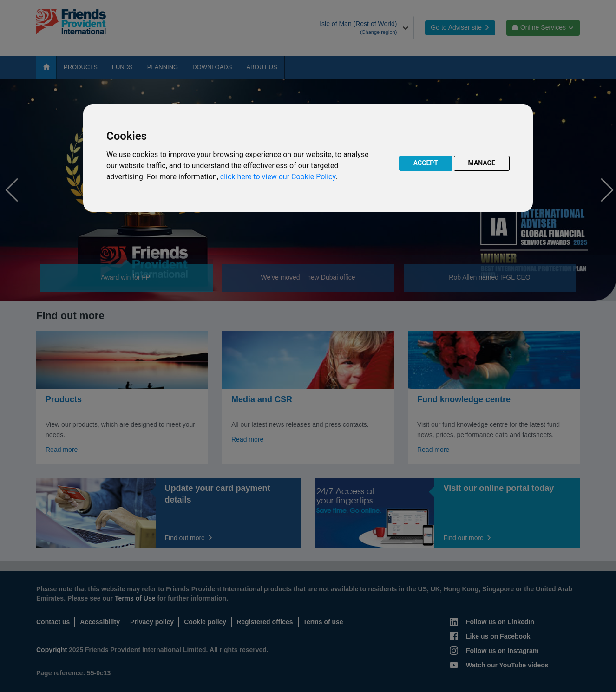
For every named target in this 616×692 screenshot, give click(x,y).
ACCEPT (426, 163)
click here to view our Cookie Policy (278, 177)
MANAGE (482, 163)
